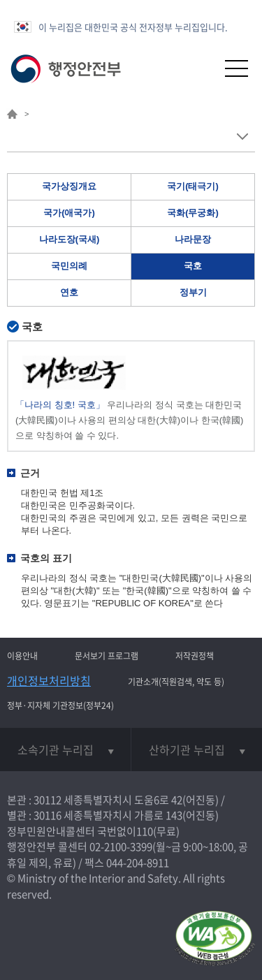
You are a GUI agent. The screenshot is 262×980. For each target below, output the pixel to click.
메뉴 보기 (242, 137)
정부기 (193, 292)
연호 (69, 292)
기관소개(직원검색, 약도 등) (176, 682)
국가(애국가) (69, 213)
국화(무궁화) (193, 213)
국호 (193, 266)
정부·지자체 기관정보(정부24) (60, 705)
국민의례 (69, 266)
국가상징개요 (69, 186)
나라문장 (193, 239)
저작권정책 (195, 656)
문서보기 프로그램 (107, 656)
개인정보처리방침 (49, 680)
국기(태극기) (193, 186)
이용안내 (22, 656)
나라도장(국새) (70, 239)
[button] (202, 68)
